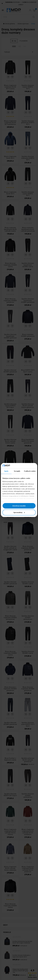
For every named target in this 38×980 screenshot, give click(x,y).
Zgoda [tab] (6, 471)
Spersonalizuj (19, 512)
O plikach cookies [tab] (30, 471)
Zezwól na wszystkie (19, 506)
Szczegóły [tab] (17, 471)
